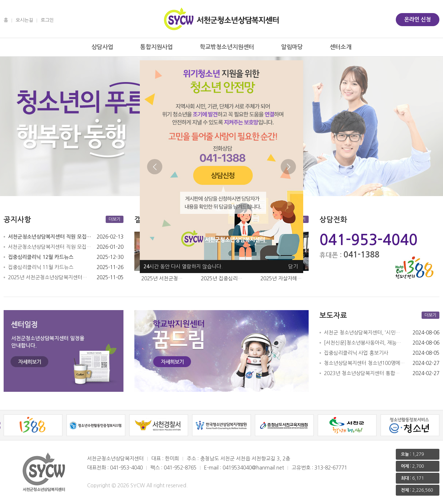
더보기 (115, 219)
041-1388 (361, 255)
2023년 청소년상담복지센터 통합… (362, 373)
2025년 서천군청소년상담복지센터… (48, 277)
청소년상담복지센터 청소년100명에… (364, 363)
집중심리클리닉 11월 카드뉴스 (41, 267)
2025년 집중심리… (221, 279)
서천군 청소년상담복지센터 (221, 19)
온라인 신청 (418, 19)
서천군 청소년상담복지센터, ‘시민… (362, 333)
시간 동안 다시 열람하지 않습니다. (183, 267)
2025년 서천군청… (162, 279)
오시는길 (24, 20)
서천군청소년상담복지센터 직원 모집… (50, 247)
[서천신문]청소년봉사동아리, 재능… (363, 343)
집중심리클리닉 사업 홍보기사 (356, 353)
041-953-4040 (369, 240)
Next (288, 167)
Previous (155, 167)
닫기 (293, 267)
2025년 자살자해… (281, 279)
